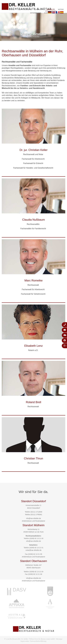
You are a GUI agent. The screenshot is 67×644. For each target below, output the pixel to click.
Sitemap (59, 639)
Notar (61, 9)
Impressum (25, 641)
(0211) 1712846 (36, 512)
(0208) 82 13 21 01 (36, 548)
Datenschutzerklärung (38, 641)
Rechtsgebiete (24, 9)
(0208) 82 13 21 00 (36, 538)
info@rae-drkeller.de (33, 518)
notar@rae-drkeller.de (33, 550)
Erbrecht (39, 9)
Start (12, 9)
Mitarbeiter (36, 13)
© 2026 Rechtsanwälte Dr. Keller (16, 639)
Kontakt (60, 13)
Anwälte (51, 9)
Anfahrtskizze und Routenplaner (33, 521)
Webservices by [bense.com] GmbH (42, 639)
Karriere (48, 13)
